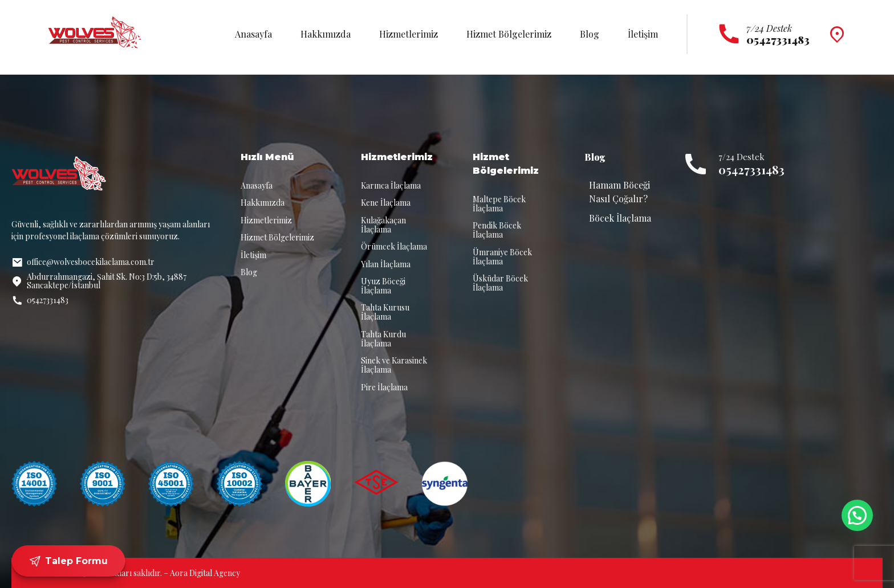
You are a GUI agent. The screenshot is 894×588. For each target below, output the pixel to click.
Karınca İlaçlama (391, 185)
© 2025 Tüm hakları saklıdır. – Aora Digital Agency (151, 573)
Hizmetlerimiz (409, 34)
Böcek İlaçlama (620, 218)
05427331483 (751, 170)
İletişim (643, 34)
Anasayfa (253, 34)
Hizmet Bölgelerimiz (509, 34)
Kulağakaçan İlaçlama (383, 225)
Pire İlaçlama (384, 387)
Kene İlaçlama (386, 203)
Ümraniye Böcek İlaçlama (502, 257)
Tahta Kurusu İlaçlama (385, 312)
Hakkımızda (326, 34)
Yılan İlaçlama (386, 264)
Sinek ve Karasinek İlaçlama (394, 365)
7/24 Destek (769, 28)
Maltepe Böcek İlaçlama (499, 204)
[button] (857, 515)
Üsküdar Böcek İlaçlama (500, 283)
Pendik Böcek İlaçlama (497, 230)
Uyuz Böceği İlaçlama (383, 286)
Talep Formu (69, 561)
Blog (590, 34)
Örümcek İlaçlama (394, 246)
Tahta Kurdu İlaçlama (383, 339)
